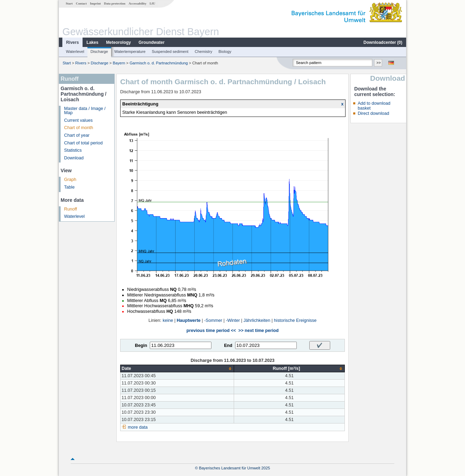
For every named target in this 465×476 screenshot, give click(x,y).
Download (74, 158)
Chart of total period (83, 143)
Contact (81, 3)
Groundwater (152, 42)
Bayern (119, 63)
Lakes (92, 42)
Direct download (373, 113)
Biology (225, 51)
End (228, 346)
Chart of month (79, 128)
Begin (141, 346)
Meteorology (118, 42)
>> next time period (258, 331)
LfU (152, 3)
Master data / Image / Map (85, 111)
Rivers (73, 42)
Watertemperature (130, 51)
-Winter (233, 320)
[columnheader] (177, 369)
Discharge (99, 51)
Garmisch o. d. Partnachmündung (159, 63)
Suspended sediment (170, 51)
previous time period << (211, 331)
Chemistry (203, 51)
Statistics (73, 150)
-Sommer (213, 320)
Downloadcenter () (383, 42)
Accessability (137, 3)
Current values (78, 120)
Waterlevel (75, 51)
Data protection (115, 3)
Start (69, 3)
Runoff (71, 209)
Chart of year (77, 135)
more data (138, 427)
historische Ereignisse (295, 320)
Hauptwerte (189, 320)
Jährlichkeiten (257, 320)
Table (69, 187)
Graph (70, 180)
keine (168, 320)
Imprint (95, 3)
